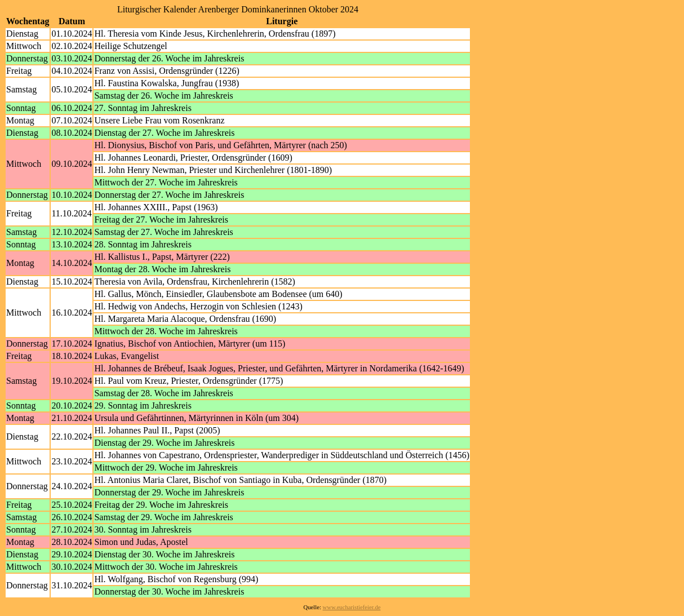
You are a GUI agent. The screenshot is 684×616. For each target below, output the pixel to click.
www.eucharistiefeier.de (352, 607)
